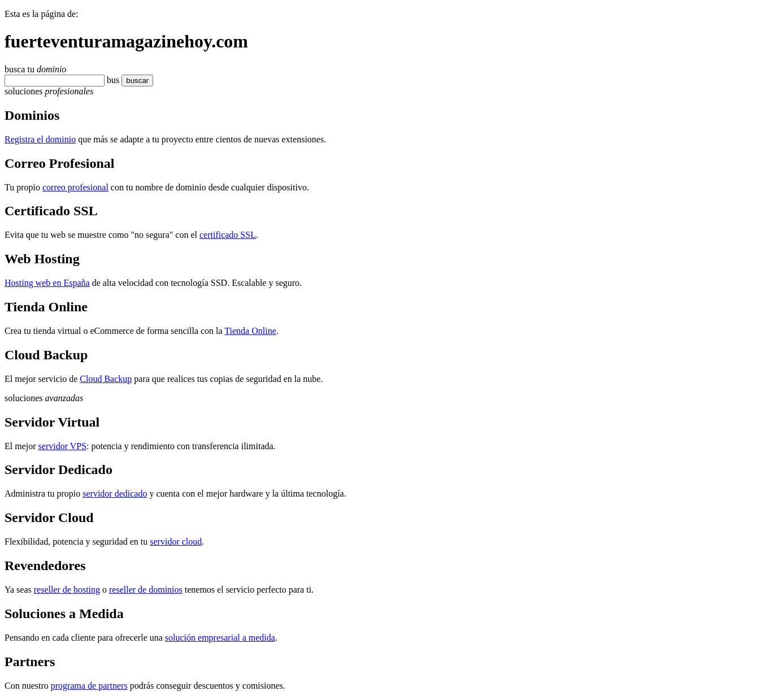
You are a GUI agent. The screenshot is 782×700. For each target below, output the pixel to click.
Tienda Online (250, 331)
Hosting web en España (47, 283)
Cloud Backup (106, 379)
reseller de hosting (67, 590)
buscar (134, 81)
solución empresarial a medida (220, 638)
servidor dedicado (115, 494)
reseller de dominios (146, 590)
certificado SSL (228, 235)
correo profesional (75, 187)
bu (111, 80)
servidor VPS (63, 446)
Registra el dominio (40, 139)
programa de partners (89, 686)
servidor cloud (176, 542)
